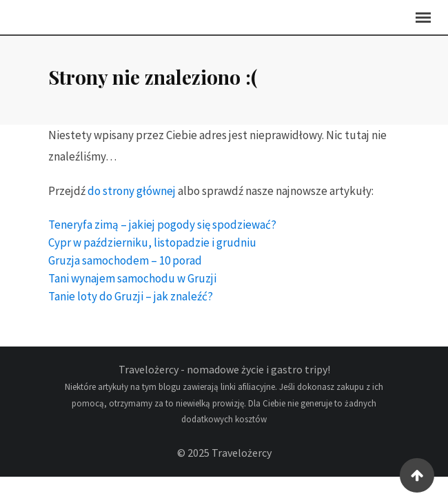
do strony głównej (132, 198)
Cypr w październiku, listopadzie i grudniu (152, 249)
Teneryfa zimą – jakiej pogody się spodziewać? (162, 231)
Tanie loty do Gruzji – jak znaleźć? (131, 303)
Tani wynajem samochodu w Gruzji (132, 285)
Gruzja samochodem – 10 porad (125, 267)
